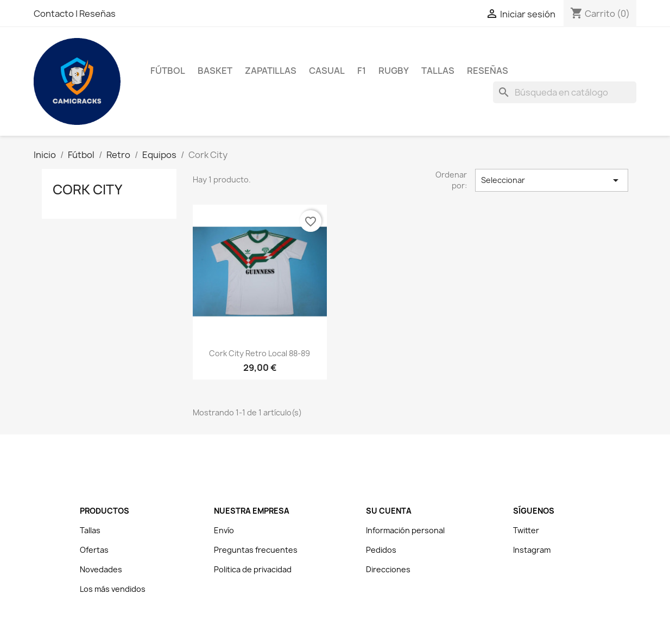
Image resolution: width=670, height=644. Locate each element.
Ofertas (94, 550)
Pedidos (381, 550)
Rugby (394, 71)
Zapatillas (271, 71)
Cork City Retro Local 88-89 (260, 353)
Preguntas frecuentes (256, 550)
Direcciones (388, 569)
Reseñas (97, 14)
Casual (327, 71)
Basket (215, 71)
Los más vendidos (113, 589)
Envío (224, 530)
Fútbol (168, 71)
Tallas (438, 71)
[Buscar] (565, 92)
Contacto (55, 14)
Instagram (532, 550)
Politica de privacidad (253, 569)
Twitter (526, 530)
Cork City (87, 190)
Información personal (405, 530)
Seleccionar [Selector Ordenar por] (552, 180)
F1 (362, 71)
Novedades (101, 569)
